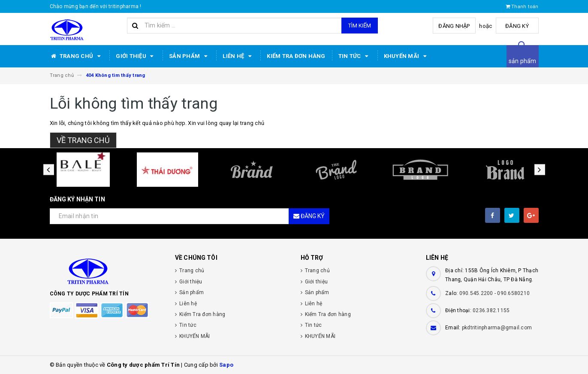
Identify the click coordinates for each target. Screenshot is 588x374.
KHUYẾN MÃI (407, 56)
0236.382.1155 (491, 310)
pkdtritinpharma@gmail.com (497, 328)
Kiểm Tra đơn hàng (296, 56)
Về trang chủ (83, 140)
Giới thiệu (136, 56)
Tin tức (355, 56)
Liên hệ (238, 56)
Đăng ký (517, 26)
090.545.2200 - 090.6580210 (495, 293)
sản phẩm (523, 61)
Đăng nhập (454, 26)
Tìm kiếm (360, 26)
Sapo (226, 365)
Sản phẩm (189, 56)
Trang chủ (77, 56)
